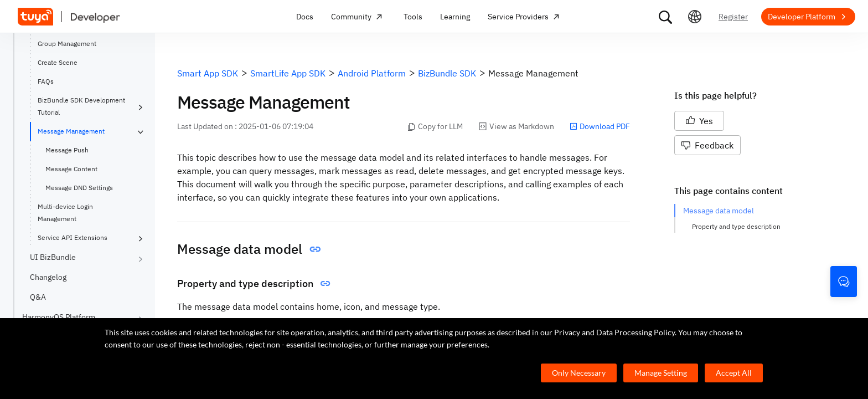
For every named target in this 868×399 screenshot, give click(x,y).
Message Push (67, 150)
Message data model (719, 211)
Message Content (71, 169)
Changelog (48, 277)
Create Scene (58, 62)
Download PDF (600, 126)
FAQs (46, 81)
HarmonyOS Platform (59, 317)
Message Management (71, 131)
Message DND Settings (79, 188)
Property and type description (736, 226)
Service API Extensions (73, 237)
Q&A (38, 297)
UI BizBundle (53, 257)
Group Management (67, 44)
